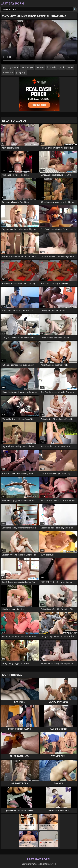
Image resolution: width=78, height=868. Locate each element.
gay (5, 67)
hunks (70, 67)
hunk (62, 67)
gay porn (14, 67)
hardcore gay (27, 67)
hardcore (40, 67)
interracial (52, 67)
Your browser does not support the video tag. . (39, 42)
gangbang (21, 72)
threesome (8, 72)
